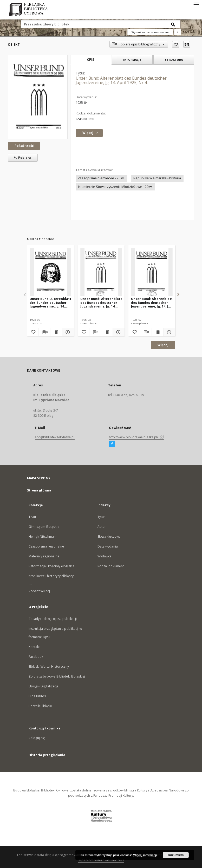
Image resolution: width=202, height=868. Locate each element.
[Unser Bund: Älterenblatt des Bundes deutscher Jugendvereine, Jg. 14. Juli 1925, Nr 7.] (152, 272)
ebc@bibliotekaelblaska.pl (55, 437)
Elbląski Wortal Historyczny (49, 667)
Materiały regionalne (44, 556)
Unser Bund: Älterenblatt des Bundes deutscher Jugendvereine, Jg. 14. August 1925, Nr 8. (101, 302)
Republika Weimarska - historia (157, 178)
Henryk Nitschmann (43, 536)
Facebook (36, 657)
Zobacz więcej (39, 591)
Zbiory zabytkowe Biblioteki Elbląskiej (57, 676)
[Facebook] (112, 444)
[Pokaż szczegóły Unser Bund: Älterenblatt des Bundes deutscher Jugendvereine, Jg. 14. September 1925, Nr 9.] (67, 332)
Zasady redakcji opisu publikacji (53, 619)
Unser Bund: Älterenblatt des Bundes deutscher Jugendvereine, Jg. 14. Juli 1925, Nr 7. (152, 302)
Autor (102, 527)
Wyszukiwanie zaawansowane (150, 32)
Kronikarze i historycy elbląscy (51, 576)
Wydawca (105, 556)
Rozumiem (176, 855)
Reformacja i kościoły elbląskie (52, 566)
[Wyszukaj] (173, 24)
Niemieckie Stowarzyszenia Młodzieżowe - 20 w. (115, 187)
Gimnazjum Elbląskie (44, 527)
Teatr (33, 517)
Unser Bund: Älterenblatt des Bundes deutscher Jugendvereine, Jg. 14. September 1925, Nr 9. (50, 302)
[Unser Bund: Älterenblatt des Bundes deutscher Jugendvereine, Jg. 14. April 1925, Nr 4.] (38, 97)
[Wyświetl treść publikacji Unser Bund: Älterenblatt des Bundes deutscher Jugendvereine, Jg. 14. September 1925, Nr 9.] (56, 332)
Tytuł (101, 517)
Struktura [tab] (174, 60)
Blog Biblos (37, 696)
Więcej (163, 345)
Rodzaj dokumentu (112, 566)
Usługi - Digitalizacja (44, 686)
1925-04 (82, 103)
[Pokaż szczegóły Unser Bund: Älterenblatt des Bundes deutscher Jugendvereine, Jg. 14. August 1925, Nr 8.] (118, 332)
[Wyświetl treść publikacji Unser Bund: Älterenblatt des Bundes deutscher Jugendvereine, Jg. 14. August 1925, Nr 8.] (107, 332)
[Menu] (196, 4)
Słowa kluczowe (109, 536)
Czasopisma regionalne (46, 546)
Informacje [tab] (132, 60)
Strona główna (39, 490)
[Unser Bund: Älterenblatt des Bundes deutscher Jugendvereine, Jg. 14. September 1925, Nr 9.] (50, 272)
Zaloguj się (37, 738)
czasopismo (85, 119)
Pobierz (21, 158)
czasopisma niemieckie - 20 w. (101, 178)
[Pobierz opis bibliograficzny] (44, 332)
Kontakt (34, 647)
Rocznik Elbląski (40, 706)
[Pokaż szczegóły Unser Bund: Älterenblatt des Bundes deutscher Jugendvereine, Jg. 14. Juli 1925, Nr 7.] (168, 332)
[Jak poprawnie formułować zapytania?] (178, 32)
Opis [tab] (91, 60)
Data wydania (108, 546)
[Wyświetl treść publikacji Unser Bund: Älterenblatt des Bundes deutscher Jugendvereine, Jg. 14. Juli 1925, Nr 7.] (158, 332)
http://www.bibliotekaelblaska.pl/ (136, 437)
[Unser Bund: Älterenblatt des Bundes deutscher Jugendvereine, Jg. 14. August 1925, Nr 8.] (101, 272)
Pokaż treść (24, 146)
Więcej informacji (145, 855)
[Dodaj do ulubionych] (176, 44)
